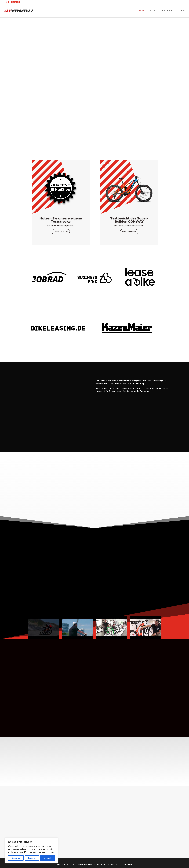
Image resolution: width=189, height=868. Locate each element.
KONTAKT (152, 11)
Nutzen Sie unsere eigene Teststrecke (61, 220)
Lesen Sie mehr (61, 232)
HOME (142, 11)
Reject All (32, 858)
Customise (16, 858)
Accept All (47, 858)
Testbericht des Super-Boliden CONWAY (129, 220)
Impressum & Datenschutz (173, 11)
